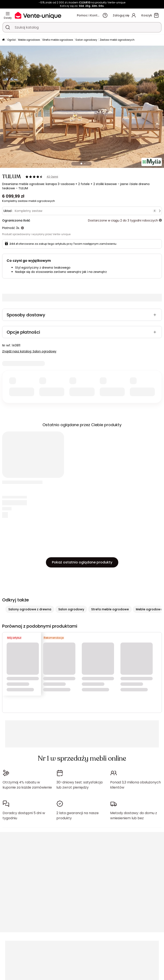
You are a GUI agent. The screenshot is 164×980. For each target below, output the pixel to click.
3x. (18, 228)
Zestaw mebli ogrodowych (117, 40)
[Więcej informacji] (160, 220)
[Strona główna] (3, 40)
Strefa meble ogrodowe (58, 40)
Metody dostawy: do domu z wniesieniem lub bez (134, 816)
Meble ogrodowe (29, 40)
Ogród (11, 40)
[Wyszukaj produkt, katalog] (8, 27)
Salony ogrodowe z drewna (30, 609)
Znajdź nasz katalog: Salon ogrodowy (29, 351)
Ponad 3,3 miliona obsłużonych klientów (135, 785)
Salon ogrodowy (86, 40)
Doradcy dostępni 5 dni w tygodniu (24, 816)
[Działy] (8, 14)
